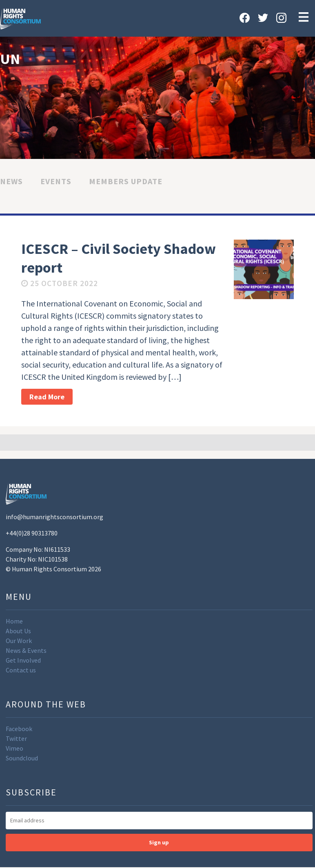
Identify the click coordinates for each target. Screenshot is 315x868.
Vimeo (14, 748)
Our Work (19, 641)
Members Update (126, 181)
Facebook (19, 729)
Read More (47, 397)
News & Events (26, 650)
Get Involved (23, 660)
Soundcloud (22, 758)
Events (56, 181)
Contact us (21, 670)
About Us (18, 631)
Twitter (16, 738)
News (11, 181)
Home (14, 621)
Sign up (159, 842)
